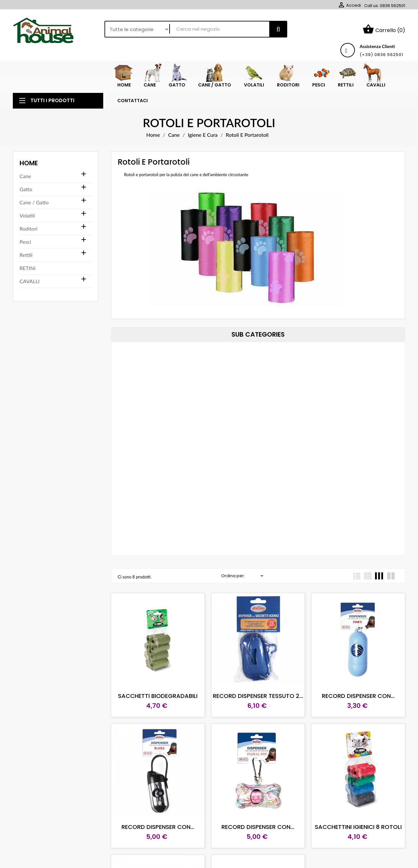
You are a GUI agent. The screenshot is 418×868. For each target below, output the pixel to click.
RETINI (28, 268)
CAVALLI (29, 281)
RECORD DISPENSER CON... (358, 696)
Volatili (27, 215)
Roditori (29, 229)
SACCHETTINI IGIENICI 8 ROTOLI (358, 827)
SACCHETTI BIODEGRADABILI (158, 696)
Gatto (26, 189)
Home (29, 163)
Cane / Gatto (34, 202)
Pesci (25, 242)
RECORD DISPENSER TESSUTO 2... (258, 696)
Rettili (26, 255)
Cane (25, 176)
